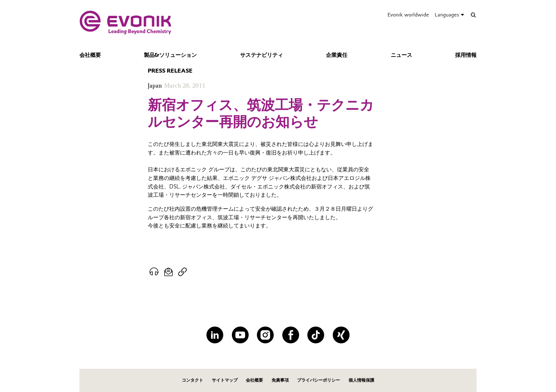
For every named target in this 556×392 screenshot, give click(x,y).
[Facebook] (291, 335)
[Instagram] (265, 335)
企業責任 (337, 55)
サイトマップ (225, 380)
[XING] (341, 335)
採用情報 (466, 55)
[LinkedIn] (215, 335)
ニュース (401, 55)
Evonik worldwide (408, 15)
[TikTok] (316, 335)
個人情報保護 (361, 380)
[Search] (473, 15)
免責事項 (280, 380)
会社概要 (90, 55)
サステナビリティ (262, 55)
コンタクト (192, 380)
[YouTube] (240, 335)
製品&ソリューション (170, 55)
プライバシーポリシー (318, 380)
